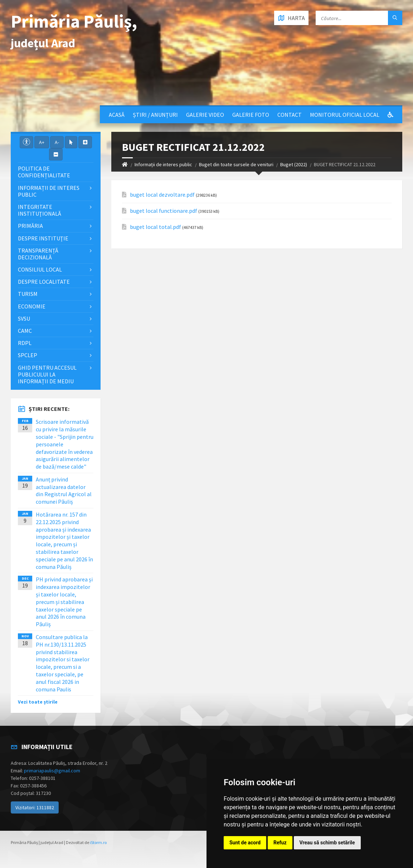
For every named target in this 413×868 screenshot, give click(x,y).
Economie (32, 306)
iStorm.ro (98, 842)
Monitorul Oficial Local (345, 115)
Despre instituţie (43, 238)
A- (57, 142)
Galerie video (205, 115)
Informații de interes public (163, 164)
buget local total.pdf (156, 227)
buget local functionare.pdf (164, 211)
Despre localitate (44, 282)
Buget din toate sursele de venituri (236, 164)
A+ (42, 142)
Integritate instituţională (40, 210)
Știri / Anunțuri (155, 115)
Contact (290, 115)
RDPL (25, 343)
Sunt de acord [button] (245, 843)
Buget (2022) (294, 164)
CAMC (25, 331)
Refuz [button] (280, 843)
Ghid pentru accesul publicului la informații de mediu (47, 374)
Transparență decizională (38, 254)
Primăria (30, 226)
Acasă (117, 115)
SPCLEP (28, 355)
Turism (28, 294)
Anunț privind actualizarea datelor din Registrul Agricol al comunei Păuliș (64, 490)
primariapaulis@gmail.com (52, 771)
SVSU (24, 318)
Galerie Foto (251, 115)
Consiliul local (40, 269)
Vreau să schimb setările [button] (327, 843)
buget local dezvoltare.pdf (162, 195)
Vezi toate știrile (38, 702)
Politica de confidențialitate (44, 172)
